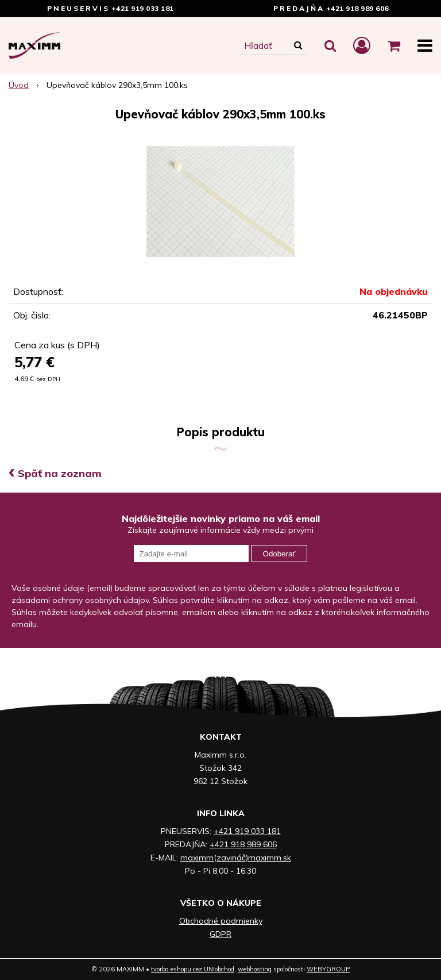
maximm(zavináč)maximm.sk (236, 858)
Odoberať (279, 554)
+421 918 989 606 (357, 8)
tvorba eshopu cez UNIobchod (193, 969)
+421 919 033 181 (143, 8)
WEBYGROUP (328, 969)
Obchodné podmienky (221, 921)
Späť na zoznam (55, 473)
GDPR (220, 934)
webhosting (255, 969)
